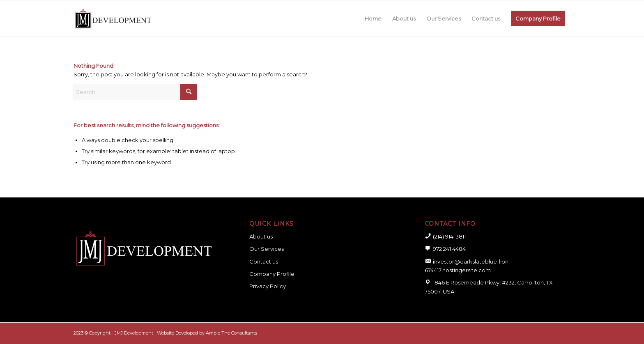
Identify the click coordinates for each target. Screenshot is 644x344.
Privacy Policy (268, 286)
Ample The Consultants (231, 333)
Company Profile (272, 274)
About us (261, 236)
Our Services (267, 249)
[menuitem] (373, 18)
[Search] (135, 92)
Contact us (264, 261)
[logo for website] (113, 18)
